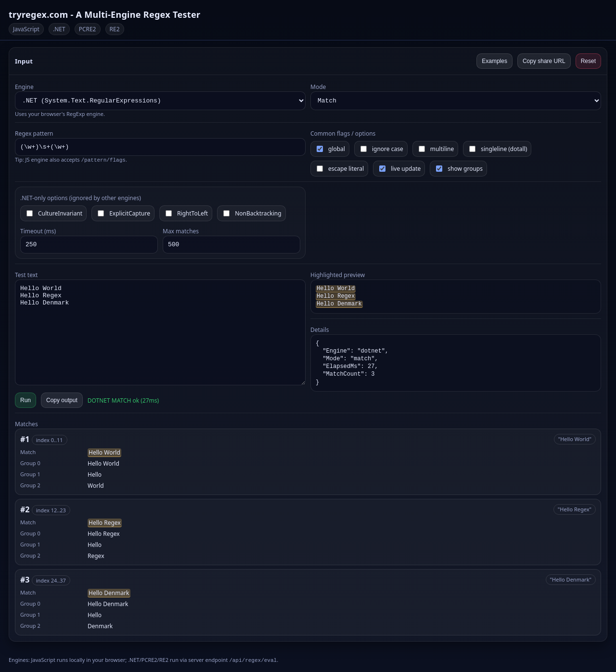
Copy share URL (544, 61)
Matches (26, 424)
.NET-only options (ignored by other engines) (81, 198)
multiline (436, 149)
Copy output (62, 400)
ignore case (382, 149)
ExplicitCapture (124, 213)
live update (400, 169)
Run (26, 400)
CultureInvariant (54, 213)
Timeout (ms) (38, 231)
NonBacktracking (252, 213)
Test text (26, 275)
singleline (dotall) (498, 149)
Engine (24, 87)
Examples (494, 61)
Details (320, 330)
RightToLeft (187, 213)
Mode (318, 87)
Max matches (181, 231)
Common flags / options (343, 133)
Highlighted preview (338, 275)
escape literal (340, 169)
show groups (459, 169)
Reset (588, 61)
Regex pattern (34, 133)
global (331, 149)
